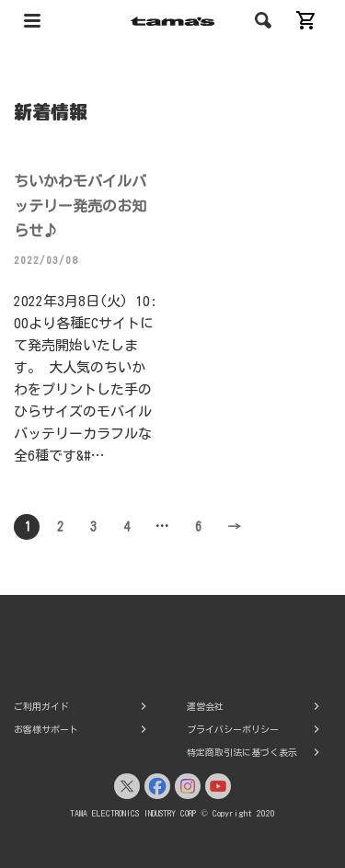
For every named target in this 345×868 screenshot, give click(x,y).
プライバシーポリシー (233, 729)
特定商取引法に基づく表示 (242, 752)
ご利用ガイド (41, 706)
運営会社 (205, 706)
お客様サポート (46, 729)
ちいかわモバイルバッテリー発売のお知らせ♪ (80, 206)
